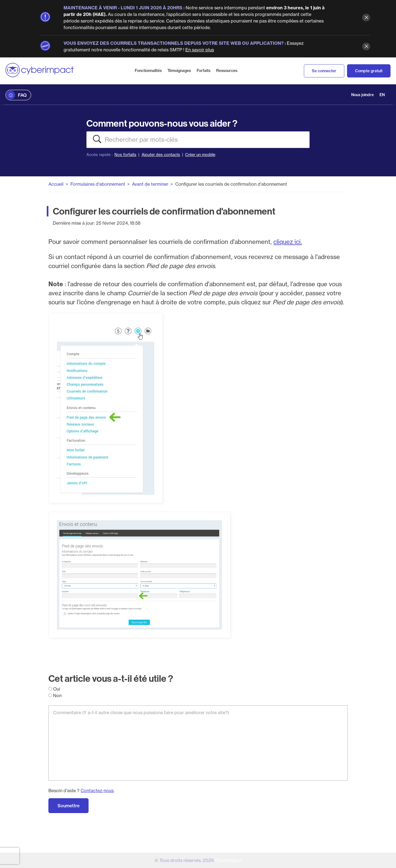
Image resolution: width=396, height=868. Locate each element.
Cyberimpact (228, 860)
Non (55, 695)
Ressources (227, 71)
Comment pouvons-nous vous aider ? (162, 123)
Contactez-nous (97, 791)
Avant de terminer (150, 184)
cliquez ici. (288, 242)
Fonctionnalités (148, 71)
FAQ (22, 95)
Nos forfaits (125, 155)
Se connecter (324, 71)
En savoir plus (200, 50)
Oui (54, 689)
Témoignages (179, 71)
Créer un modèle (200, 155)
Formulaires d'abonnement (98, 184)
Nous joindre (362, 95)
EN (382, 95)
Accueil (56, 184)
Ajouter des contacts (161, 155)
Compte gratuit (369, 71)
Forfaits (204, 71)
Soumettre (68, 806)
